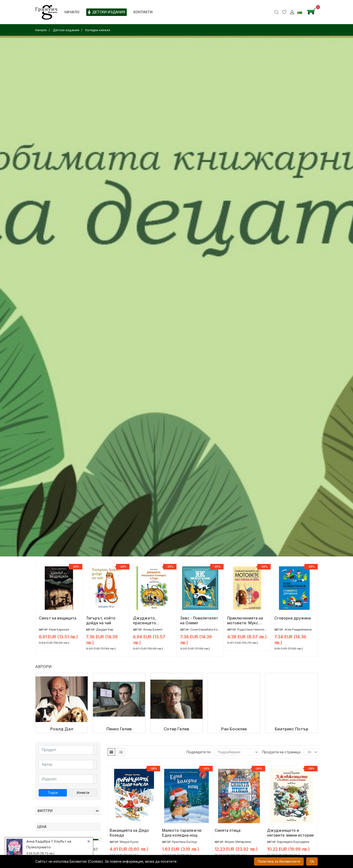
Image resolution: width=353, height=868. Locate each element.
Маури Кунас (129, 842)
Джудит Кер (105, 630)
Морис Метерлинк (238, 842)
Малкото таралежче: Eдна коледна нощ (182, 833)
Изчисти (83, 793)
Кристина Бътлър (185, 842)
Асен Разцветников (298, 630)
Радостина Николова (253, 630)
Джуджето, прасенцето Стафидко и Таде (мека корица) (150, 620)
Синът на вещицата (58, 618)
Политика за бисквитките (279, 861)
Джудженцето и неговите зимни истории (290, 833)
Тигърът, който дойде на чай (101, 620)
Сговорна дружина (293, 618)
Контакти (143, 12)
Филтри (68, 811)
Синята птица (228, 830)
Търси (53, 793)
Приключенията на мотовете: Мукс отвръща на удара (245, 620)
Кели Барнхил (59, 630)
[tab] (111, 752)
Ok (312, 861)
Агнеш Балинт (153, 630)
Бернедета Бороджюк (293, 842)
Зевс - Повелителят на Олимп (199, 620)
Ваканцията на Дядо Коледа (129, 833)
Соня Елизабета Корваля (208, 630)
